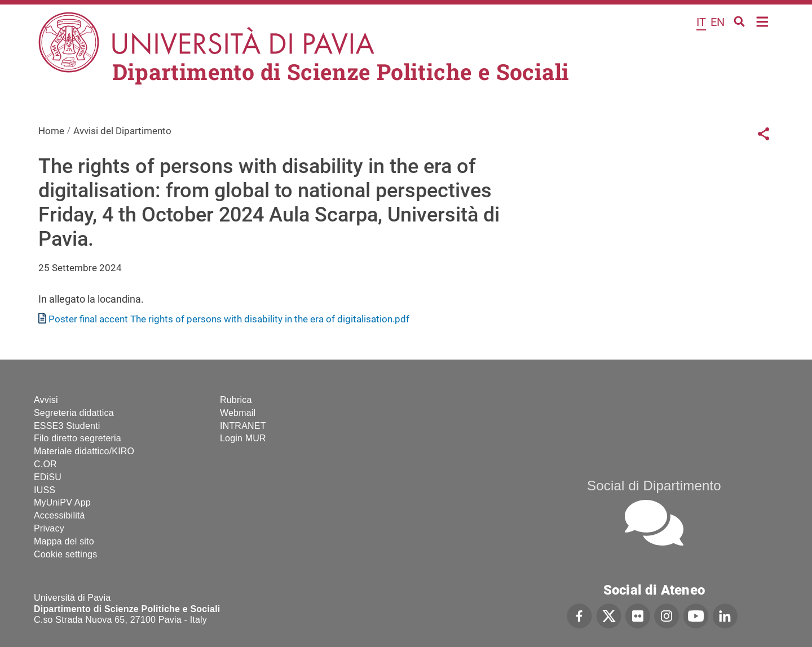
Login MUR (243, 438)
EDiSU (48, 477)
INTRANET (243, 426)
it (701, 22)
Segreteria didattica (74, 413)
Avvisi (46, 400)
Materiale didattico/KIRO (84, 451)
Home (763, 21)
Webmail (238, 413)
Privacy (49, 528)
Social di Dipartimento (654, 486)
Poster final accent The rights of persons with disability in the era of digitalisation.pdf (229, 319)
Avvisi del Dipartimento (122, 131)
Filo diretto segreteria (78, 438)
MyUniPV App (62, 502)
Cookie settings (65, 554)
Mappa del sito (64, 541)
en (718, 22)
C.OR (45, 464)
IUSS (45, 490)
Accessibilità (59, 515)
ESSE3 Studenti (67, 426)
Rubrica (236, 400)
